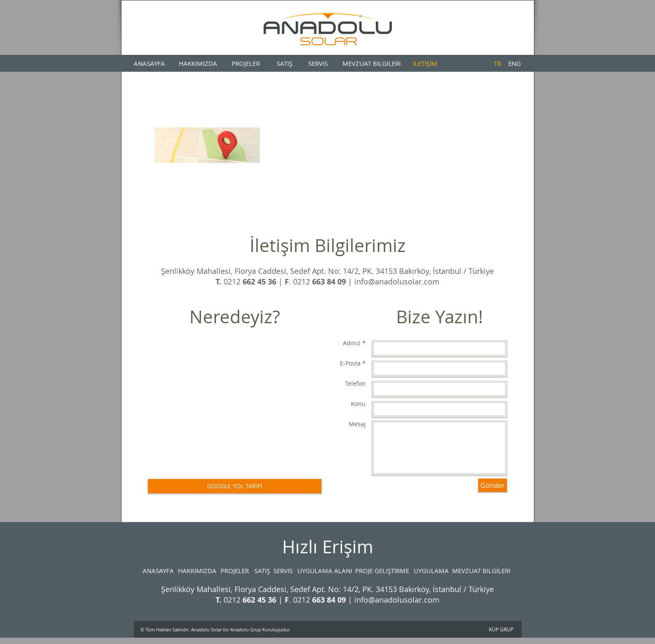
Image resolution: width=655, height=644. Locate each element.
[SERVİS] (318, 63)
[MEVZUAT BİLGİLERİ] (372, 63)
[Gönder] (493, 485)
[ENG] (515, 63)
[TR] (497, 63)
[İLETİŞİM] (425, 63)
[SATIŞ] (284, 63)
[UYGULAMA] (431, 571)
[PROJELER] (246, 63)
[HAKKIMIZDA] (198, 63)
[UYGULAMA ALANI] (325, 571)
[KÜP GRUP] (501, 629)
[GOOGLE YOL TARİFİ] (235, 486)
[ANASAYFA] (149, 63)
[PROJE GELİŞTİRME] (382, 571)
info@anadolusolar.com (397, 281)
